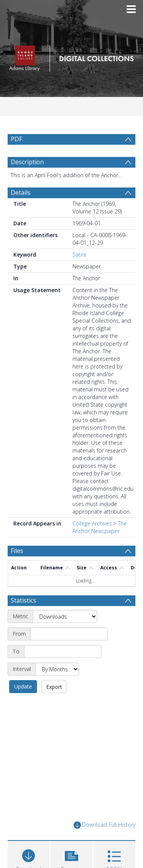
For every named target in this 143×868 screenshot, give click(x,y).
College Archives (92, 523)
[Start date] (69, 634)
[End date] (63, 651)
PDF (16, 139)
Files (17, 551)
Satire (80, 255)
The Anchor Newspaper (100, 527)
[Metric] (65, 616)
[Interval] (57, 669)
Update (23, 686)
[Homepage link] (72, 57)
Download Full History (104, 825)
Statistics (23, 600)
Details (21, 192)
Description (27, 162)
